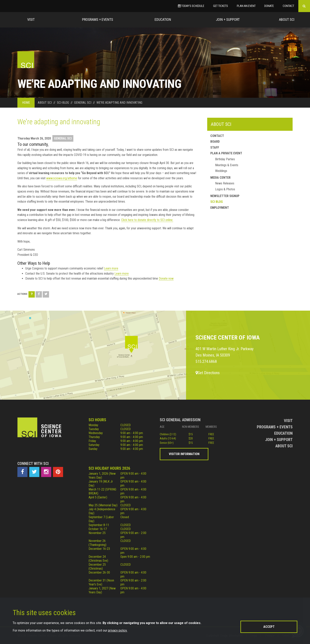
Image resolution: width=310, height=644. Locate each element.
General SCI (63, 138)
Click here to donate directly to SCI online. (147, 220)
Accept (269, 627)
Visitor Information (184, 454)
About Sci (287, 19)
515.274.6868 (206, 361)
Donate (269, 6)
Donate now (166, 278)
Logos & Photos (225, 189)
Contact (288, 6)
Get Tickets (221, 6)
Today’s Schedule (191, 6)
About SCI (221, 124)
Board (215, 142)
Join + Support (228, 19)
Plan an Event (246, 6)
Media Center (220, 178)
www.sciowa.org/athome (62, 178)
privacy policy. (118, 630)
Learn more (111, 268)
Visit (31, 19)
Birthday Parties (225, 159)
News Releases (225, 183)
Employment (220, 208)
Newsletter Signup (225, 196)
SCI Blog (217, 202)
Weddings (221, 171)
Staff (215, 147)
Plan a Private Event (226, 153)
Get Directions (208, 373)
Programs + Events (98, 19)
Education (163, 19)
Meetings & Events (227, 165)
